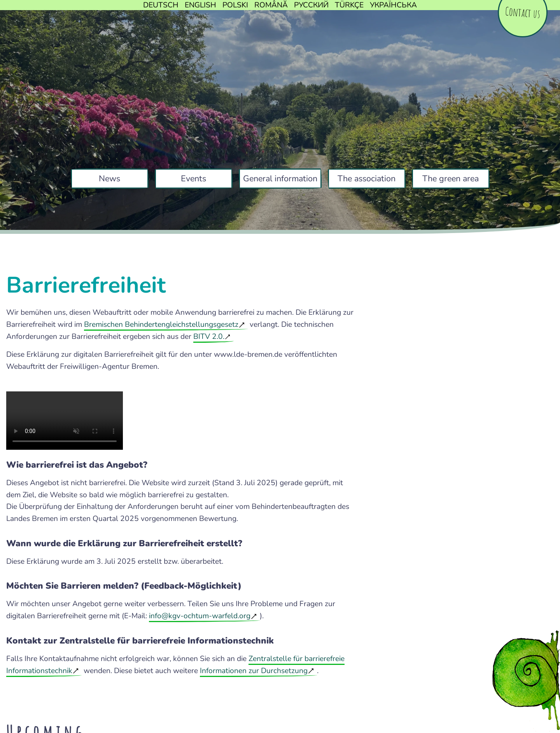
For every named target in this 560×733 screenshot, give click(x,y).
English (200, 5)
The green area (451, 179)
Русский (311, 5)
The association (367, 179)
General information (280, 179)
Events (193, 179)
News (109, 179)
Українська (393, 5)
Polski (235, 5)
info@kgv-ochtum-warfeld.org (200, 616)
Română (271, 5)
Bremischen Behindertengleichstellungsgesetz (161, 324)
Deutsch (161, 5)
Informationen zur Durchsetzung (254, 671)
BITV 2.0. (209, 337)
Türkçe (349, 5)
